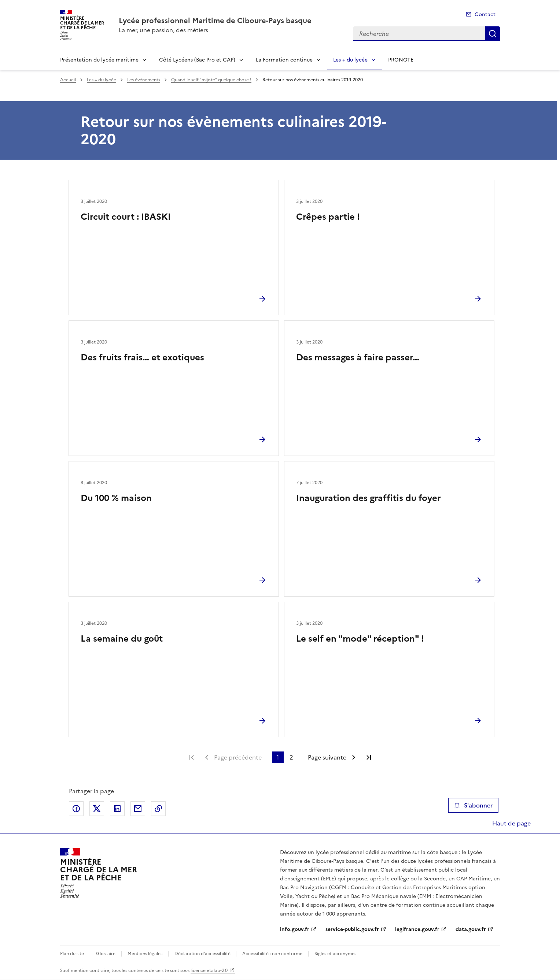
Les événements (144, 80)
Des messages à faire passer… (358, 357)
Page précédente (238, 757)
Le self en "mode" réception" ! (360, 639)
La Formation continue (284, 60)
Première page (192, 757)
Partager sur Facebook (76, 809)
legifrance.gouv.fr (417, 929)
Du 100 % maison (116, 498)
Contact (485, 14)
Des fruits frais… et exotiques (142, 357)
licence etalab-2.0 (209, 970)
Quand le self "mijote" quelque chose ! (211, 80)
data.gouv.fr (471, 929)
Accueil (68, 80)
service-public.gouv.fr (352, 929)
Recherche (493, 34)
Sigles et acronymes (335, 954)
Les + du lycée (350, 60)
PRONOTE (401, 60)
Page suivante (327, 757)
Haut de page (511, 823)
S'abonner (473, 805)
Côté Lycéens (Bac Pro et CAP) (197, 60)
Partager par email (138, 809)
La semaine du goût (122, 639)
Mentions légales (145, 954)
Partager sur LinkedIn (117, 809)
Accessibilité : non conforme (272, 954)
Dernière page (369, 757)
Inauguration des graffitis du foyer (369, 498)
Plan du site (72, 954)
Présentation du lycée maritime (99, 60)
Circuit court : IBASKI (126, 217)
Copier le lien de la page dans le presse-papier (158, 809)
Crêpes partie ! (328, 217)
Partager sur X (97, 809)
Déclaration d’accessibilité (203, 954)
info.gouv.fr (295, 929)
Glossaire (106, 954)
